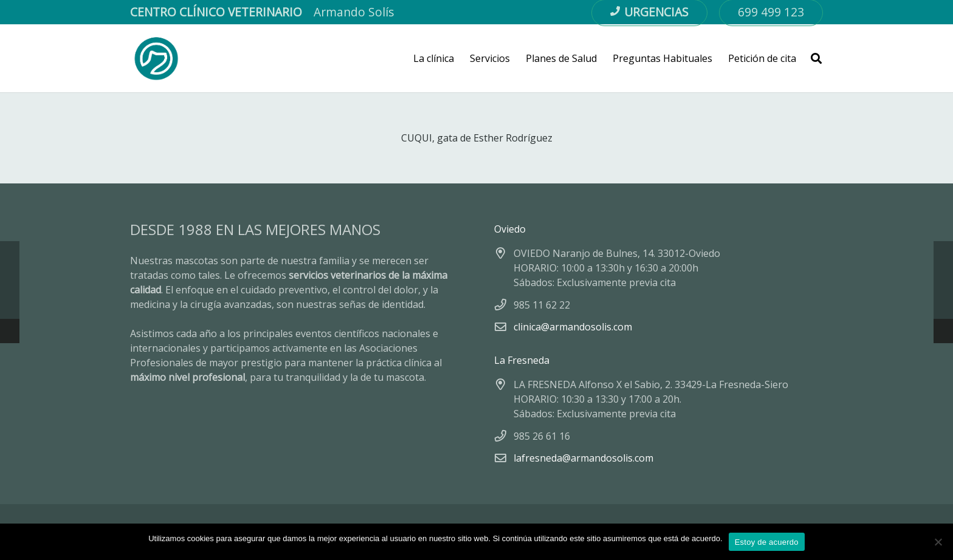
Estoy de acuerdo (767, 542)
